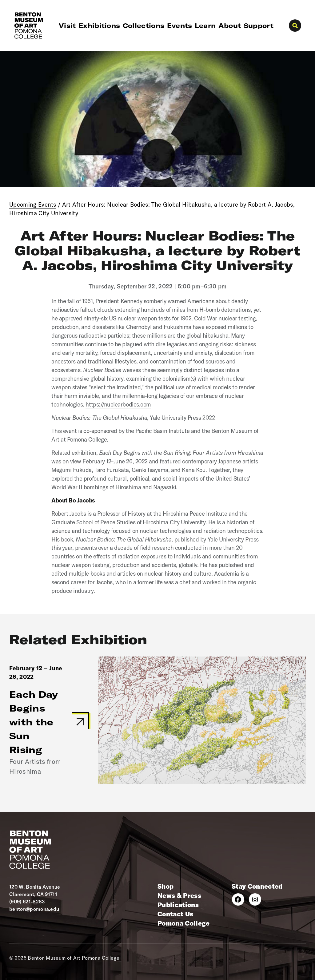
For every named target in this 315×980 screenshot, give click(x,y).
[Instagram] (255, 899)
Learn (205, 26)
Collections (144, 26)
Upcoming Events (33, 204)
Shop (165, 886)
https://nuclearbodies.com (118, 404)
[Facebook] (238, 899)
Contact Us (175, 914)
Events (180, 26)
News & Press (179, 895)
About (230, 26)
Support (259, 26)
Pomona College (183, 923)
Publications (178, 905)
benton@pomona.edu (34, 909)
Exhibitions (99, 26)
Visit (67, 26)
